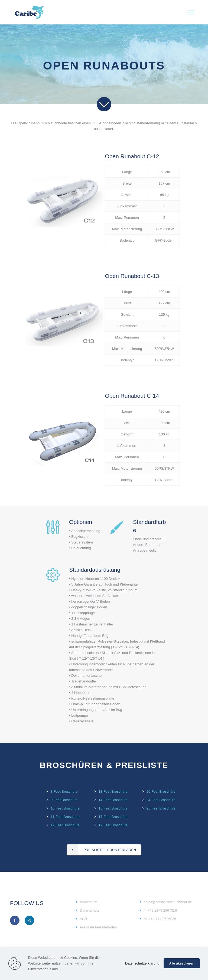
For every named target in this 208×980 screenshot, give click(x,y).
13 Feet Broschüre (113, 791)
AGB (83, 919)
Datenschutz (90, 910)
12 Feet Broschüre (65, 825)
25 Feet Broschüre (161, 808)
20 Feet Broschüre (161, 791)
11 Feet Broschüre (65, 817)
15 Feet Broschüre (113, 808)
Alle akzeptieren (182, 963)
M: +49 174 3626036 (160, 919)
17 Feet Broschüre (113, 817)
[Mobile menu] (191, 12)
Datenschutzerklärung (142, 963)
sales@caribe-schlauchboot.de (168, 902)
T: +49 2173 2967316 (160, 910)
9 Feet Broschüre (64, 800)
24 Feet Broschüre (161, 800)
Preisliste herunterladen (98, 927)
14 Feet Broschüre (113, 800)
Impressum (89, 902)
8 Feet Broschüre (64, 791)
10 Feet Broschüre (65, 808)
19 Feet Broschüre (113, 825)
